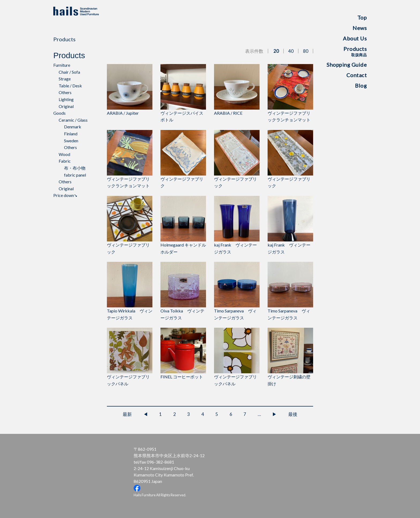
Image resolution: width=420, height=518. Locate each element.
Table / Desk (70, 86)
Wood (64, 154)
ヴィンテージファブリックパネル (130, 357)
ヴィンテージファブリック (237, 159)
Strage (65, 79)
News (360, 28)
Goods (59, 113)
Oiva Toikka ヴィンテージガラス (183, 291)
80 (306, 51)
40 (291, 51)
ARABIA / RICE (237, 90)
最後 (293, 414)
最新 (127, 414)
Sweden (71, 141)
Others (65, 92)
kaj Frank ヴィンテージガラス (237, 225)
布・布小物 (75, 168)
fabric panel (75, 175)
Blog (361, 85)
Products (355, 51)
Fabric (65, 161)
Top (362, 17)
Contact (357, 75)
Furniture (62, 65)
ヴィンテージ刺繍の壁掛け (290, 357)
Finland (71, 134)
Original (66, 106)
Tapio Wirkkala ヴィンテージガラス (130, 291)
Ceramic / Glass (73, 120)
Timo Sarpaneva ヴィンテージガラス (237, 291)
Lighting (66, 99)
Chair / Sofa (69, 72)
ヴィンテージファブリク (183, 159)
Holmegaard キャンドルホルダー (183, 225)
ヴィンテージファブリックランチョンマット (290, 93)
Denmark (73, 127)
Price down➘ (65, 195)
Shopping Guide (347, 65)
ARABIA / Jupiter (130, 90)
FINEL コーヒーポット (183, 353)
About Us (355, 38)
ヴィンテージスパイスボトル (183, 93)
